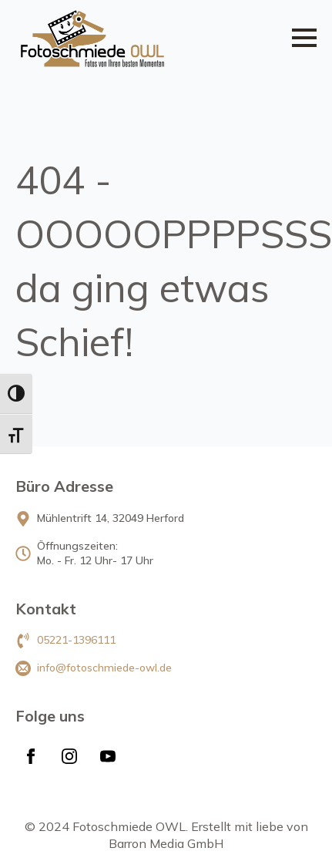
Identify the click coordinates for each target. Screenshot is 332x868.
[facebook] (31, 756)
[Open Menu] (304, 38)
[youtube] (108, 756)
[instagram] (69, 756)
